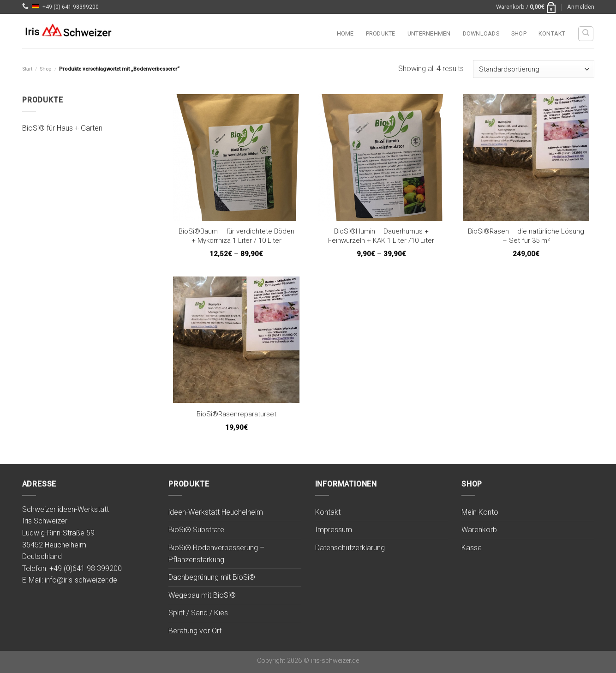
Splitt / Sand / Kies (198, 613)
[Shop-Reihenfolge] (533, 69)
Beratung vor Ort (195, 631)
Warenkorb (479, 530)
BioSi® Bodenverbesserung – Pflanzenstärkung (216, 554)
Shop (519, 33)
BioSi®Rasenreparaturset (236, 414)
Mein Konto (480, 512)
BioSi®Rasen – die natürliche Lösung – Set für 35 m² (526, 236)
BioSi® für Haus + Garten (62, 129)
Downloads (481, 33)
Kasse (472, 548)
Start (27, 69)
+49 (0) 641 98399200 (71, 7)
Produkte (381, 33)
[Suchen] (586, 34)
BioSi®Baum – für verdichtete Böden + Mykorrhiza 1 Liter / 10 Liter (236, 236)
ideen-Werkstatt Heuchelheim (216, 512)
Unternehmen (429, 33)
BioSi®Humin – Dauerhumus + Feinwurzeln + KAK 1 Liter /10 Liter (381, 236)
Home (345, 33)
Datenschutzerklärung (350, 548)
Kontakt (552, 33)
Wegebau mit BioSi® (202, 595)
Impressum (334, 530)
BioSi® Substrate (196, 530)
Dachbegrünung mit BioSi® (212, 577)
